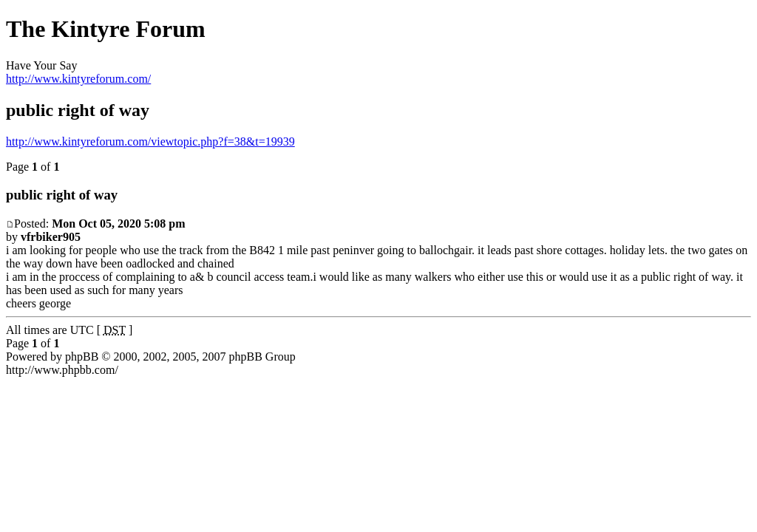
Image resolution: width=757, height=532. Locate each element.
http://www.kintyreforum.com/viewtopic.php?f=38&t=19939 (150, 141)
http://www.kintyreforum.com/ (78, 79)
